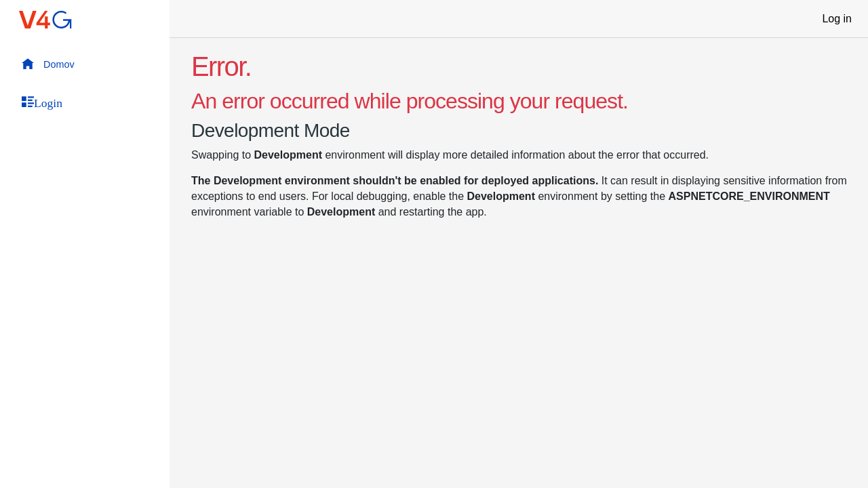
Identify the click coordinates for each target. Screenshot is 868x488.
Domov (48, 64)
